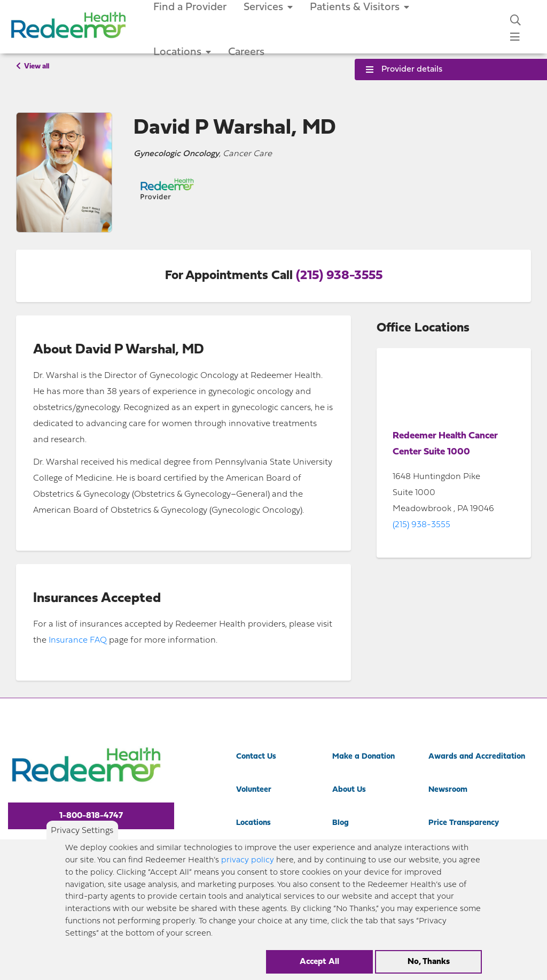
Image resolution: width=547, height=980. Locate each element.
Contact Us (256, 757)
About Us (349, 790)
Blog (341, 823)
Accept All (319, 962)
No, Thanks (429, 962)
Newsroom (448, 790)
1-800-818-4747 (91, 816)
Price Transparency (464, 823)
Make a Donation (364, 757)
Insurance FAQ (78, 641)
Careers (246, 52)
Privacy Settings (82, 831)
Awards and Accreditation (477, 757)
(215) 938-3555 (339, 276)
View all (33, 66)
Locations (182, 52)
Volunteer (254, 790)
